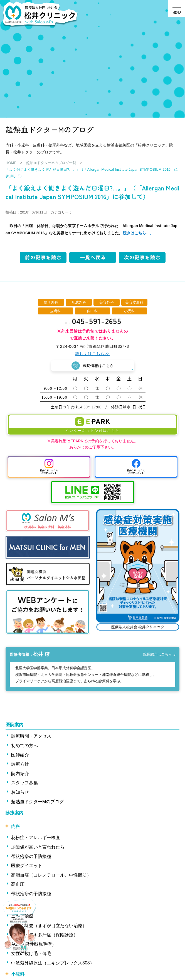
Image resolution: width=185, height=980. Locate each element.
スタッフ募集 (24, 783)
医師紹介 (20, 755)
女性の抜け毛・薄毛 (31, 953)
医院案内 (14, 724)
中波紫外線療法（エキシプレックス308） (53, 963)
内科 (16, 826)
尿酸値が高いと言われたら (38, 847)
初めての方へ (24, 745)
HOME (11, 163)
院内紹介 (20, 773)
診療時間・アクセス (31, 736)
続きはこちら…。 (138, 233)
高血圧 (18, 884)
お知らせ (20, 792)
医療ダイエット (27, 866)
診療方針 (20, 764)
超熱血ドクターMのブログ (37, 801)
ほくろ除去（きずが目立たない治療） (49, 925)
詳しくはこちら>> (92, 354)
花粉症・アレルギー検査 (36, 838)
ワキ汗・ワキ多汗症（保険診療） (45, 935)
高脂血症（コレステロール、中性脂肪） (51, 875)
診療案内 (14, 813)
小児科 (18, 974)
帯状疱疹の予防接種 (31, 856)
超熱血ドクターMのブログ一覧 (51, 163)
